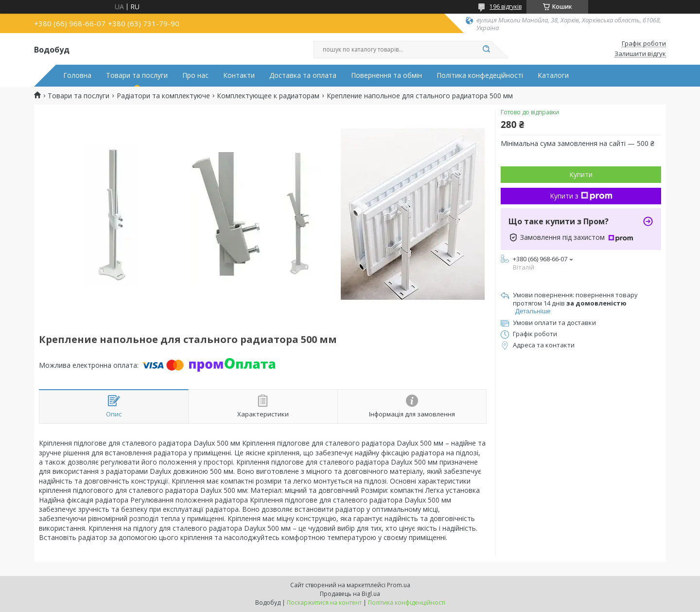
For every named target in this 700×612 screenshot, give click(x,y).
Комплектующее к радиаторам (268, 96)
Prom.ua (399, 585)
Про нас (195, 75)
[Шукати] (486, 50)
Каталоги (553, 75)
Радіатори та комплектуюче (163, 96)
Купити (581, 174)
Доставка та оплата (303, 75)
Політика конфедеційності (480, 75)
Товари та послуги (137, 75)
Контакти (239, 75)
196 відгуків (506, 7)
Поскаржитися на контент (324, 603)
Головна (77, 75)
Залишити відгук (640, 54)
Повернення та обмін (386, 75)
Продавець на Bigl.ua (350, 594)
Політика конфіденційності (407, 603)
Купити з (581, 196)
